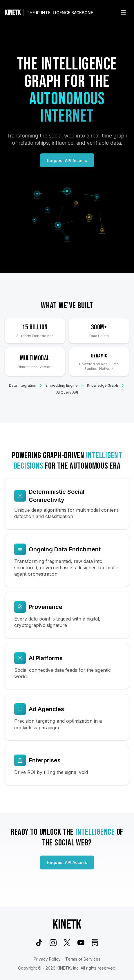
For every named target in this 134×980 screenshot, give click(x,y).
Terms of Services (83, 959)
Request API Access (67, 160)
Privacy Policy (47, 959)
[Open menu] (124, 13)
